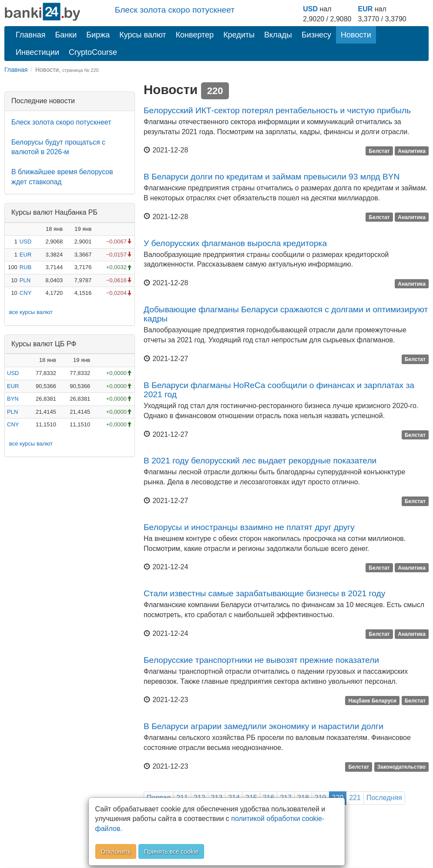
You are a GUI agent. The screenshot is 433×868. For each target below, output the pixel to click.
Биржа (98, 35)
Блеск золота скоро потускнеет (175, 10)
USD (310, 9)
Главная (31, 35)
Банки (66, 35)
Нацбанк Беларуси (373, 700)
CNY (25, 293)
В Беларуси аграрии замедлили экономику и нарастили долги (263, 726)
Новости (356, 35)
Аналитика (412, 151)
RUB (25, 267)
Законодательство (401, 767)
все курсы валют (31, 312)
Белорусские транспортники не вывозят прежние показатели (261, 660)
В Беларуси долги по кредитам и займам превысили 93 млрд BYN (272, 177)
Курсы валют (143, 35)
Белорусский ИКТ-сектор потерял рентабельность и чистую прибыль (277, 110)
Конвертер (195, 35)
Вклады (278, 35)
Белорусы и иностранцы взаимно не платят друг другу (249, 527)
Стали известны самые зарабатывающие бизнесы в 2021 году (264, 593)
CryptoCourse (93, 52)
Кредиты (239, 35)
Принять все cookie (171, 851)
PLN (25, 280)
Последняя (384, 798)
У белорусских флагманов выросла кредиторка (235, 243)
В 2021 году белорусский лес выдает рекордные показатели (260, 461)
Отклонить (116, 851)
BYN (13, 399)
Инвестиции (37, 52)
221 (355, 798)
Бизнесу (316, 35)
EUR (365, 9)
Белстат (379, 151)
